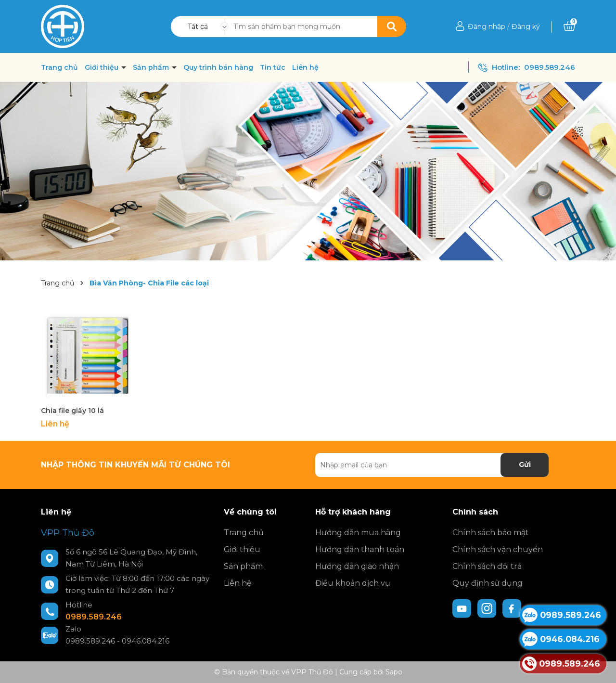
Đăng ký (526, 26)
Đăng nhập (487, 26)
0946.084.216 (146, 641)
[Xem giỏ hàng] (569, 26)
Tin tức (273, 67)
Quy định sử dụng (488, 583)
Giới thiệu (103, 67)
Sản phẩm (152, 67)
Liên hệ (305, 67)
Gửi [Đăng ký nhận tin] (525, 464)
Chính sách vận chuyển (498, 549)
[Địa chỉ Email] (432, 465)
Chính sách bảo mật (491, 533)
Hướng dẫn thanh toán (360, 549)
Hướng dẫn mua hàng (358, 533)
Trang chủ (59, 67)
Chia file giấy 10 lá (72, 411)
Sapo (394, 672)
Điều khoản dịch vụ (353, 583)
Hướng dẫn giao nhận (357, 566)
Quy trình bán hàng (218, 67)
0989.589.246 (550, 67)
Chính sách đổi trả (487, 566)
